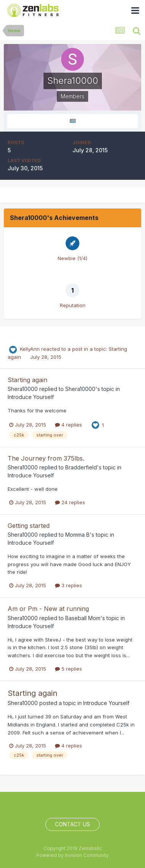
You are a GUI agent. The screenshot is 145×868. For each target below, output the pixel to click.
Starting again (27, 380)
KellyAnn (30, 349)
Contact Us (72, 824)
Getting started (29, 526)
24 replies (70, 502)
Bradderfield (81, 467)
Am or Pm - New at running (48, 609)
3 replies (68, 585)
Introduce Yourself (31, 397)
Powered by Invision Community (72, 855)
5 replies (68, 669)
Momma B (77, 535)
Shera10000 (23, 389)
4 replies (68, 425)
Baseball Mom (83, 618)
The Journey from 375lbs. (46, 458)
